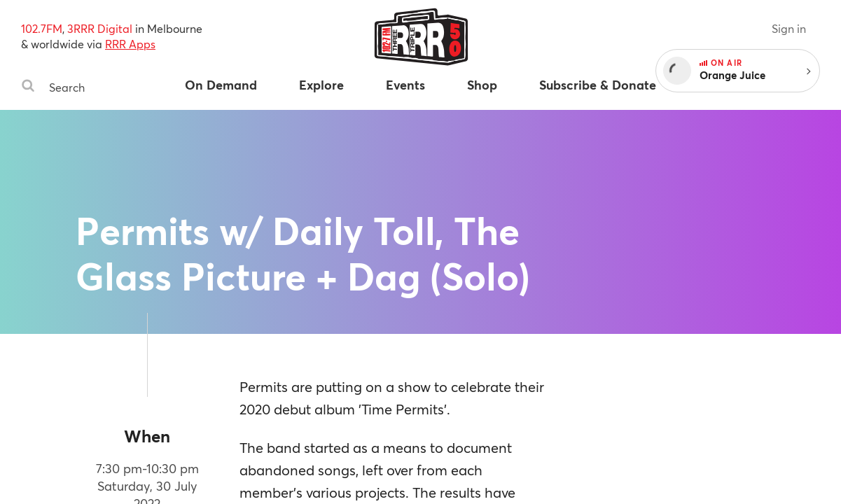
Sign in (789, 28)
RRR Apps (130, 44)
